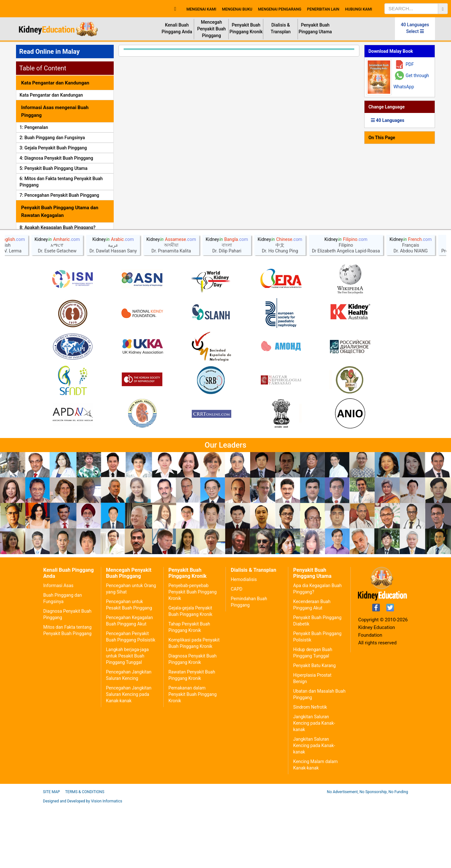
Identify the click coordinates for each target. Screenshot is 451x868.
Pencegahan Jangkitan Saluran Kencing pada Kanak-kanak (129, 756)
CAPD (236, 651)
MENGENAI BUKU (237, 9)
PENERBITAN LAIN (323, 9)
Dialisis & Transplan (281, 28)
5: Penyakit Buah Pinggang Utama (53, 168)
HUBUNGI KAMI (358, 9)
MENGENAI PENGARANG (280, 9)
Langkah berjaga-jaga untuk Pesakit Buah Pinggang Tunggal (127, 718)
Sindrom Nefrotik (310, 769)
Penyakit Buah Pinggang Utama (315, 28)
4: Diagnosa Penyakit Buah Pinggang (56, 158)
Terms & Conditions (85, 854)
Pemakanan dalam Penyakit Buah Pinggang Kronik (193, 756)
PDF (410, 64)
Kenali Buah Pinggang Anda (177, 28)
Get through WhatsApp (411, 81)
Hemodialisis (244, 641)
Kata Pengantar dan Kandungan (51, 95)
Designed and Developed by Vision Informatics (82, 863)
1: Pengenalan (34, 127)
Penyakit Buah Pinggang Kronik (246, 28)
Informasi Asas (58, 648)
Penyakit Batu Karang (314, 728)
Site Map (51, 854)
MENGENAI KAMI (201, 9)
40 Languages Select (415, 28)
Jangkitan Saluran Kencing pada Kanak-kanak (314, 785)
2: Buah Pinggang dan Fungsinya (52, 138)
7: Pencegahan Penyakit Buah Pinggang (59, 195)
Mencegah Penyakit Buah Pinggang (211, 29)
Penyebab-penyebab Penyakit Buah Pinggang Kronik (193, 654)
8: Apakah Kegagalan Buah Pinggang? (57, 227)
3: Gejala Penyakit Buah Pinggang (53, 148)
